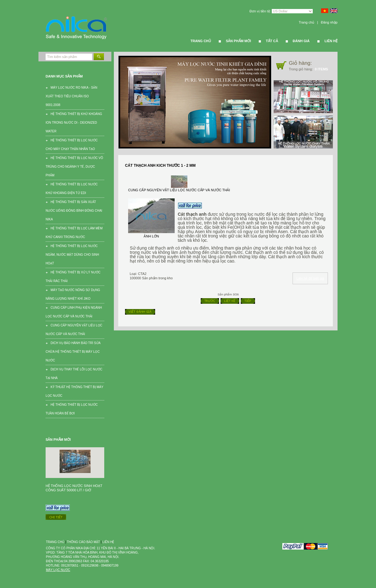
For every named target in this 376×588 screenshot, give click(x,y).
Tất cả (272, 41)
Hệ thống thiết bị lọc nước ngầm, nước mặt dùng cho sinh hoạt (72, 255)
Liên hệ (331, 41)
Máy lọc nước (58, 570)
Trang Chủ (201, 41)
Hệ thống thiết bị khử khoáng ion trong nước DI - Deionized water (74, 123)
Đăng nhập (329, 22)
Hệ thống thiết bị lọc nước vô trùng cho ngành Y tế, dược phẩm (74, 167)
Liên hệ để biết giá (310, 278)
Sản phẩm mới (238, 41)
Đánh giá (301, 41)
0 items (322, 69)
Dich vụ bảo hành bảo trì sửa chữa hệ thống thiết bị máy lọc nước (73, 352)
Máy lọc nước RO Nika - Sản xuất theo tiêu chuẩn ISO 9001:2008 (71, 96)
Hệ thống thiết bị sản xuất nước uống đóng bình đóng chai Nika (74, 211)
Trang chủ (307, 22)
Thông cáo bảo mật (83, 542)
